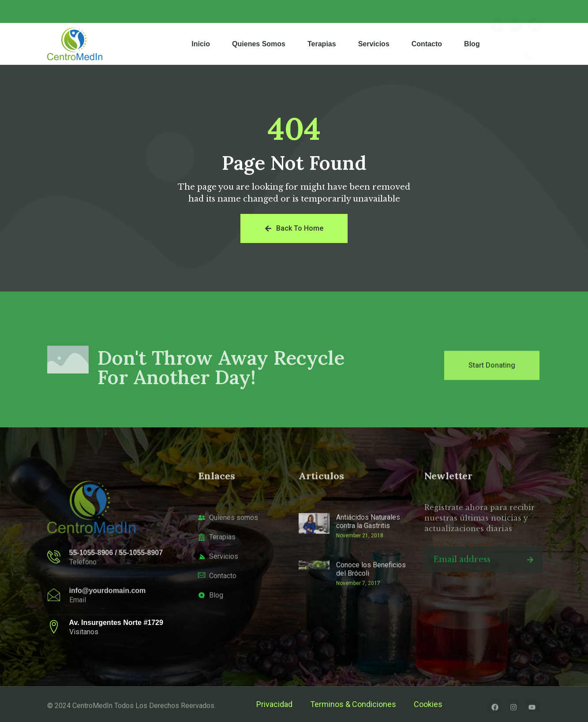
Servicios (374, 44)
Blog (472, 44)
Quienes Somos (259, 44)
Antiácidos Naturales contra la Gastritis (368, 567)
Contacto (427, 44)
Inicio (201, 44)
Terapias (322, 44)
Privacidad (274, 704)
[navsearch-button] (528, 44)
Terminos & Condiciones (353, 704)
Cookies (428, 704)
